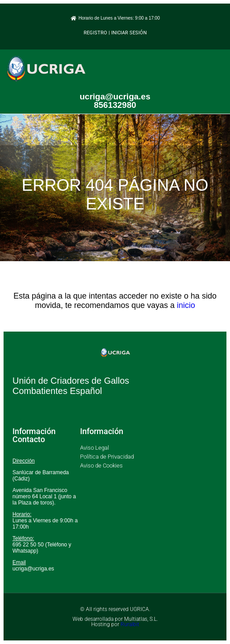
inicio (186, 305)
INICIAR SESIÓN (129, 33)
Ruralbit (130, 624)
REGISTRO (95, 33)
